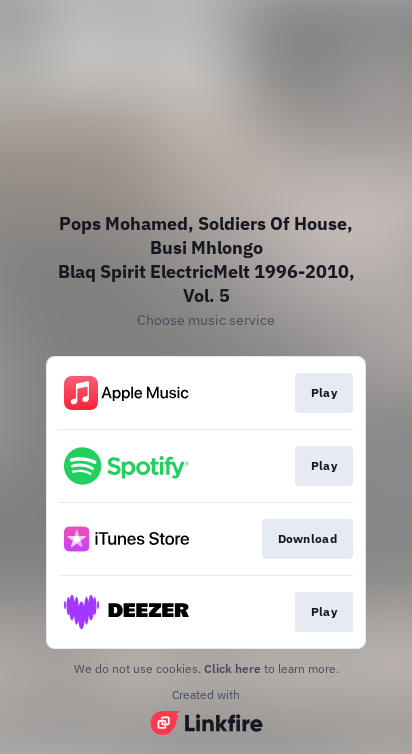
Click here (232, 668)
